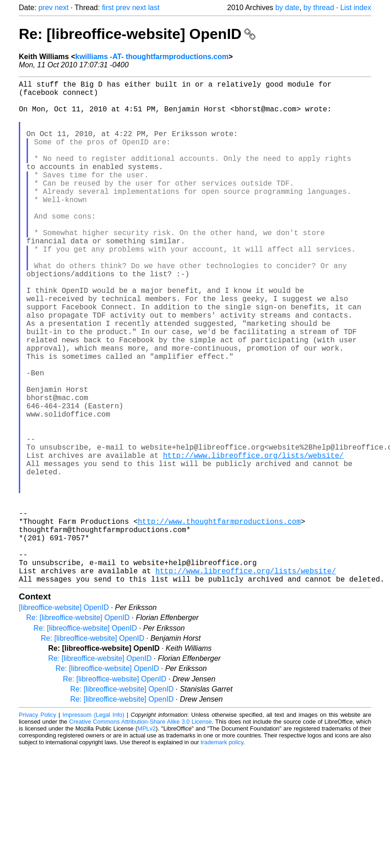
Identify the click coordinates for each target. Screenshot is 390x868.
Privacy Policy (37, 827)
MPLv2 (147, 840)
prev (46, 8)
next (61, 8)
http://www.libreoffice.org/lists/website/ (253, 539)
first (108, 8)
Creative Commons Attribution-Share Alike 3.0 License (141, 833)
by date (287, 8)
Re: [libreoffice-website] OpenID (137, 34)
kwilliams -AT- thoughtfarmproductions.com (152, 57)
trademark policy (222, 854)
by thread (319, 8)
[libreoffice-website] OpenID (64, 719)
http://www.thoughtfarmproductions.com (219, 620)
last (154, 8)
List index (356, 8)
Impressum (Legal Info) (93, 827)
